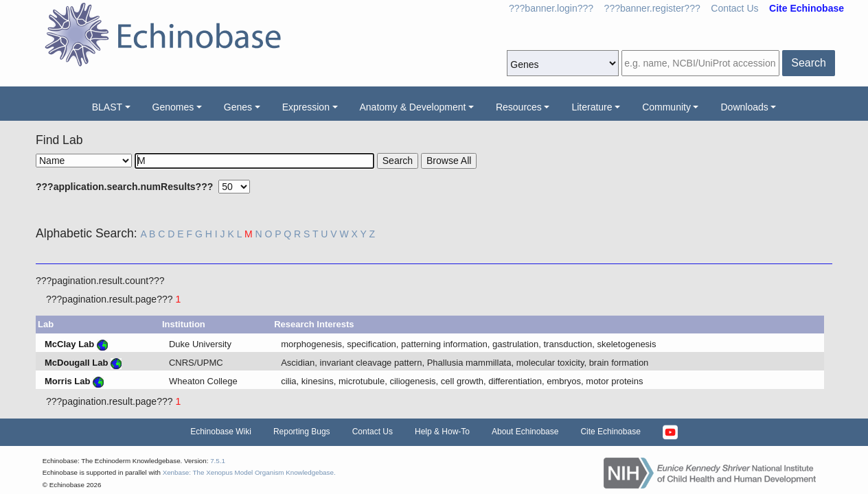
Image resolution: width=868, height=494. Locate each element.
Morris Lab (67, 381)
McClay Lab (69, 344)
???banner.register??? (652, 8)
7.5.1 (218, 461)
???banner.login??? (551, 8)
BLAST (107, 107)
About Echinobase (525, 432)
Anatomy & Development (413, 107)
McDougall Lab (76, 363)
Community (666, 107)
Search (809, 63)
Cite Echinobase (610, 432)
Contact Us (734, 8)
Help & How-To (442, 432)
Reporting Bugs (302, 432)
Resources (519, 107)
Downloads (744, 107)
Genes (238, 107)
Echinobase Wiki (221, 432)
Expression (306, 107)
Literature (592, 107)
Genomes (173, 107)
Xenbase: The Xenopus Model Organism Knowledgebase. (249, 472)
